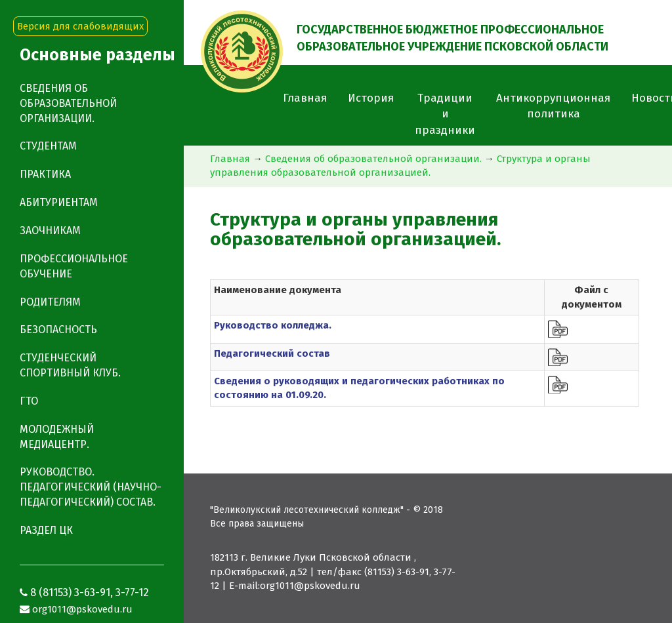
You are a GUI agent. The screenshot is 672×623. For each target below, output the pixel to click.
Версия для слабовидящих (80, 26)
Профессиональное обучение (74, 266)
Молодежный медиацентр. (57, 437)
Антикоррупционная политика (553, 106)
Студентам (48, 146)
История (371, 98)
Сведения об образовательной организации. (373, 159)
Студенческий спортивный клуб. (70, 365)
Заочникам (50, 231)
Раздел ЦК (46, 530)
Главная (305, 98)
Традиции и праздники (445, 114)
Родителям (50, 302)
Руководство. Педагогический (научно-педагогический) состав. (91, 487)
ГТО (29, 401)
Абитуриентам (59, 202)
